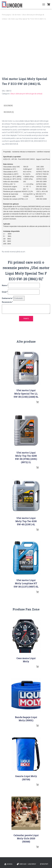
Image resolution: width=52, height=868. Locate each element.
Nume (5, 285)
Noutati (44, 864)
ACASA (8, 864)
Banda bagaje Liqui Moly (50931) (26, 719)
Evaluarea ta (8, 298)
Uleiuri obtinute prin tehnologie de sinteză (26, 94)
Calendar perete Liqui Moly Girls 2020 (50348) (26, 838)
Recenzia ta (7, 302)
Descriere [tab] (8, 106)
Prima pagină (6, 15)
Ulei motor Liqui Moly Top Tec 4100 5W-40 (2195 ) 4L (26, 521)
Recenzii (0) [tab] (9, 112)
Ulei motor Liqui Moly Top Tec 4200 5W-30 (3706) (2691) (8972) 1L (26, 457)
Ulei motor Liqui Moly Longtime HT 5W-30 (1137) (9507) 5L (26, 583)
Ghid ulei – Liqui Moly (26, 864)
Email (5, 292)
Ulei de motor (16, 15)
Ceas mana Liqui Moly (26, 660)
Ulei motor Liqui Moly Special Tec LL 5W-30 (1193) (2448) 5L (26, 393)
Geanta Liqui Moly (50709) (26, 778)
